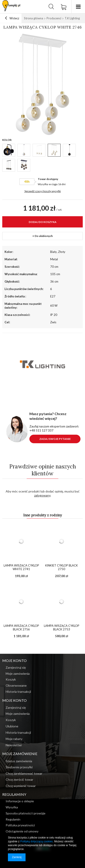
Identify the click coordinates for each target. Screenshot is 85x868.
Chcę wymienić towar (21, 786)
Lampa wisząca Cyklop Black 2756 (21, 628)
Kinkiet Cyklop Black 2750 (61, 567)
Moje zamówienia (18, 714)
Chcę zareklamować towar (24, 774)
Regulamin (13, 819)
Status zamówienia (19, 761)
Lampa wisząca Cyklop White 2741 (21, 567)
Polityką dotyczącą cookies (37, 841)
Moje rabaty (14, 739)
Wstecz (12, 18)
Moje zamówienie (20, 754)
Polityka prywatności (20, 825)
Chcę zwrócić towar (19, 780)
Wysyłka (43, 184)
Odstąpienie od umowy (22, 831)
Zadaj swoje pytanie (55, 439)
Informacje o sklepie (20, 801)
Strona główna (34, 18)
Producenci (54, 18)
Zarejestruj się (16, 708)
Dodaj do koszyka (43, 222)
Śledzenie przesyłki (19, 767)
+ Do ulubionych (42, 236)
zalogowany (42, 495)
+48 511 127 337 (41, 430)
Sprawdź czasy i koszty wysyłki (43, 191)
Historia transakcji (18, 733)
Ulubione (12, 726)
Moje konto (14, 700)
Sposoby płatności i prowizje (26, 813)
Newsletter (14, 745)
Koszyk (11, 720)
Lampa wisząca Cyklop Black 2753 (62, 628)
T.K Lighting (72, 18)
